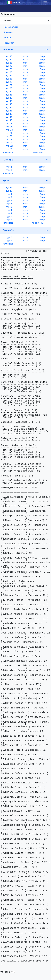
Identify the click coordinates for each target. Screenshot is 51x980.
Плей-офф (8, 160)
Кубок (6, 181)
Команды (8, 32)
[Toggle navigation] (45, 3)
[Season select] (26, 21)
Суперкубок (9, 230)
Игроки (7, 38)
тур (9, 56)
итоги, (26, 56)
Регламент (9, 43)
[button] (13, 972)
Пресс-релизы (11, 27)
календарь (8, 152)
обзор (42, 56)
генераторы (38, 152)
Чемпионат (8, 49)
